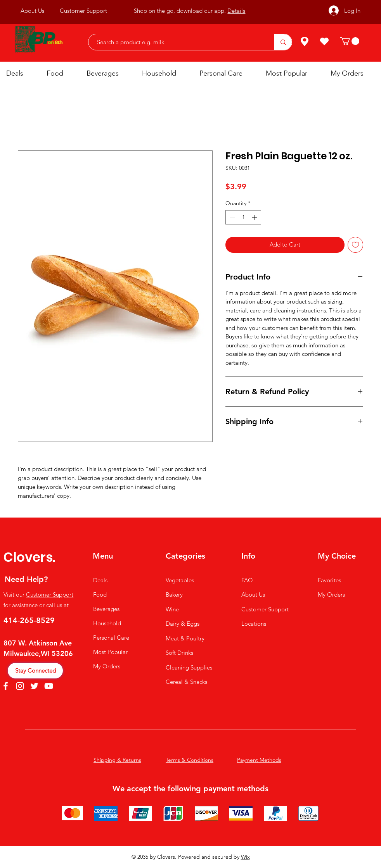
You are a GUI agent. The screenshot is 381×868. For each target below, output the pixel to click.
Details (236, 11)
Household (107, 623)
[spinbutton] (243, 217)
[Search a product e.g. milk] (178, 42)
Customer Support (50, 594)
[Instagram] (20, 686)
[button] (350, 41)
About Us (253, 594)
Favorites (329, 580)
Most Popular (110, 652)
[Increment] (255, 217)
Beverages (106, 609)
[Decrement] (231, 217)
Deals (100, 580)
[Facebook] (6, 686)
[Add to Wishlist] (356, 245)
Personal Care (111, 638)
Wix (245, 857)
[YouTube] (49, 686)
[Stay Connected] (35, 671)
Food (100, 594)
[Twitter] (34, 686)
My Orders (107, 666)
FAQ (247, 580)
